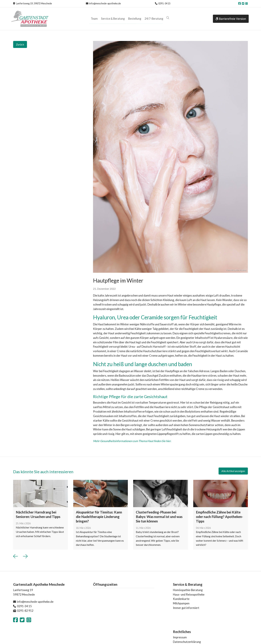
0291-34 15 (164, 3)
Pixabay (243, 270)
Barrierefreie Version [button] (231, 19)
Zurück (20, 44)
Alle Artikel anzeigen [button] (233, 471)
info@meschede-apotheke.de (105, 3)
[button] (167, 18)
